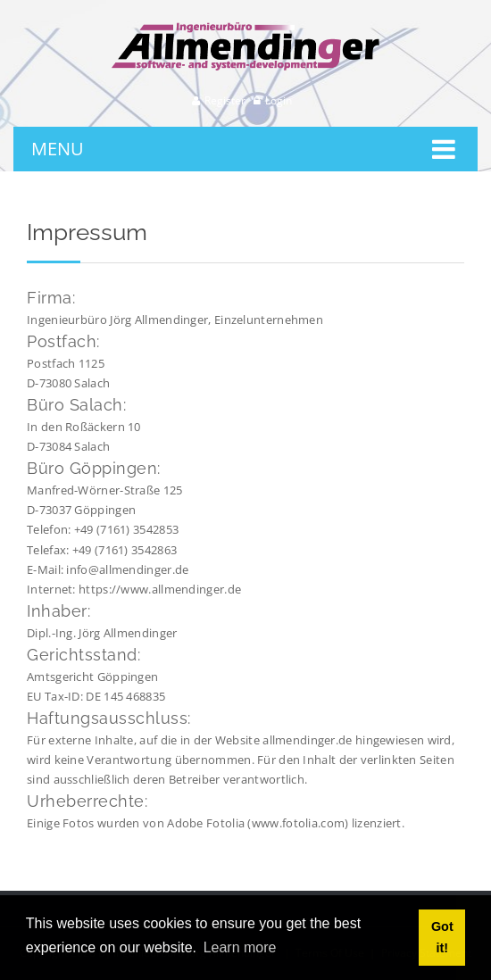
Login (279, 100)
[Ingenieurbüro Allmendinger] (245, 30)
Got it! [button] (442, 937)
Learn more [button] (240, 947)
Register (225, 100)
